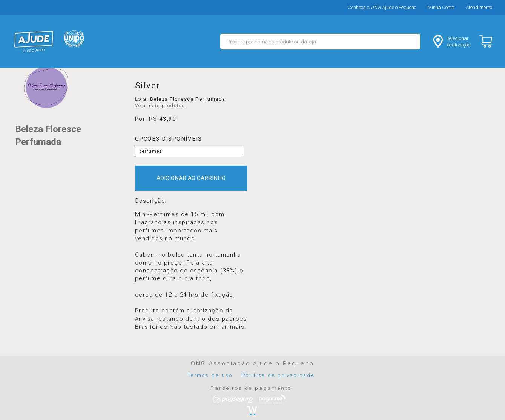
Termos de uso (210, 375)
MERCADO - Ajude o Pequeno (34, 42)
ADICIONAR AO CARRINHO (191, 178)
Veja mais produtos (160, 106)
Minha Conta (441, 7)
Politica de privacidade (278, 375)
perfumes (151, 151)
